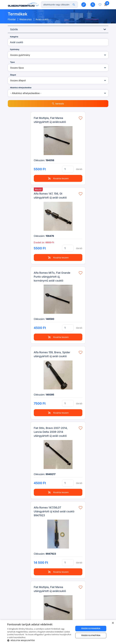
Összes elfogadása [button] (91, 628)
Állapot (13, 75)
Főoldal (12, 19)
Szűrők (58, 29)
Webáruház (26, 19)
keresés (58, 104)
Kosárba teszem (58, 178)
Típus (12, 62)
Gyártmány (15, 49)
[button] (40, 640)
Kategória (14, 37)
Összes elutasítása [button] (91, 635)
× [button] (113, 623)
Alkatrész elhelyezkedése (21, 88)
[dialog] (58, 632)
